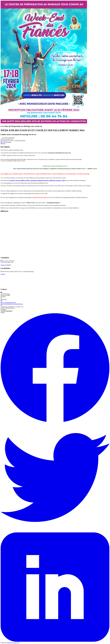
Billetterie (3, 144)
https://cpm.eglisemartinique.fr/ (8, 303)
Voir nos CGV (16, 643)
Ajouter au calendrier (6, 265)
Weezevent (10, 643)
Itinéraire (3, 274)
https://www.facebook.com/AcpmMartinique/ (12, 304)
